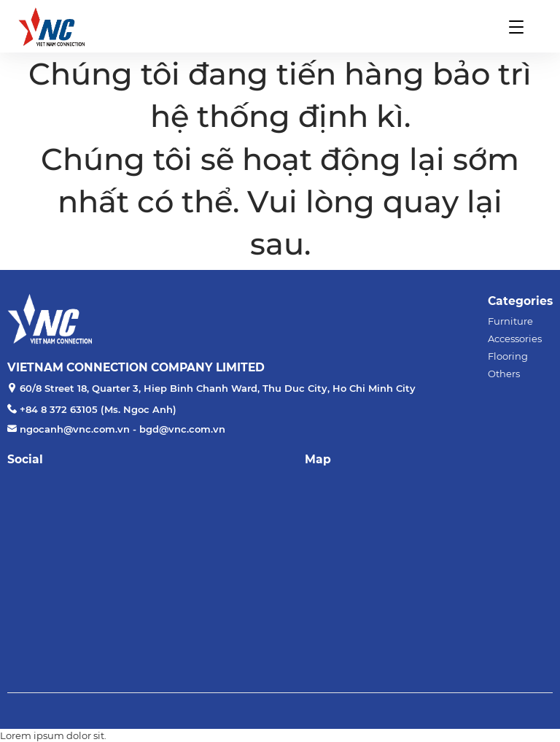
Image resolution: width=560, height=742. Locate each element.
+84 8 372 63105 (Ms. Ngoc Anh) (98, 409)
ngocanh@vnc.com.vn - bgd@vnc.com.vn (122, 429)
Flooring (508, 356)
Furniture (510, 321)
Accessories (515, 339)
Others (504, 374)
